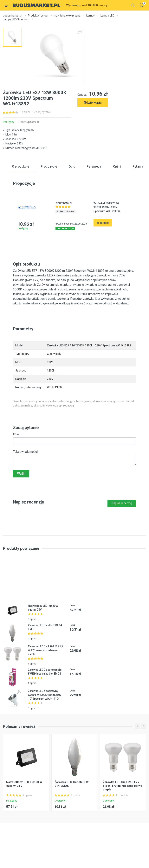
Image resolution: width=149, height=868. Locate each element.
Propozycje (49, 192)
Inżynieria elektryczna (67, 16)
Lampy (91, 16)
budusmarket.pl (13, 16)
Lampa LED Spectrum (16, 19)
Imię (16, 459)
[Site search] (97, 5)
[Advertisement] (112, 125)
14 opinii (25, 112)
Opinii (117, 192)
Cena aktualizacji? (65, 254)
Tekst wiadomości (25, 477)
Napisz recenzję (122, 528)
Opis (72, 192)
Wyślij (21, 499)
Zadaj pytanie (42, 112)
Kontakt (60, 237)
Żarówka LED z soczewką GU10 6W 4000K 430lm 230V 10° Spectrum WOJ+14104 (45, 720)
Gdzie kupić (93, 102)
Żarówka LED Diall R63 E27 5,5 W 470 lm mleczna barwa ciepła (45, 675)
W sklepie (103, 248)
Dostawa (70, 237)
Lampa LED (107, 16)
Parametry (94, 192)
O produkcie (21, 192)
